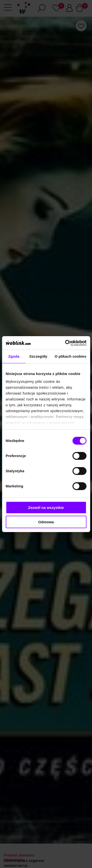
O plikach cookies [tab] (71, 356)
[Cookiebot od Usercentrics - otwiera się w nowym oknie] (66, 343)
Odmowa (46, 522)
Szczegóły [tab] (38, 356)
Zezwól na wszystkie (46, 508)
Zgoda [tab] (14, 356)
